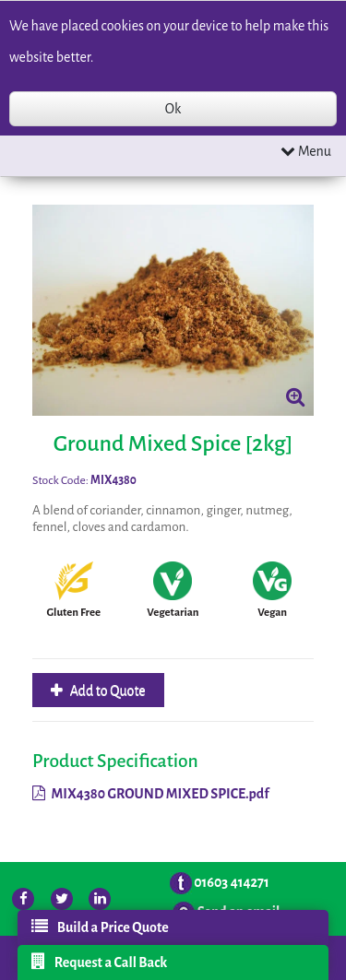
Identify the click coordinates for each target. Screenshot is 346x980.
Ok (173, 109)
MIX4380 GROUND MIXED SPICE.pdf (150, 794)
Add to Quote (107, 691)
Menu (306, 151)
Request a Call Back (100, 962)
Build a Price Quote (100, 927)
